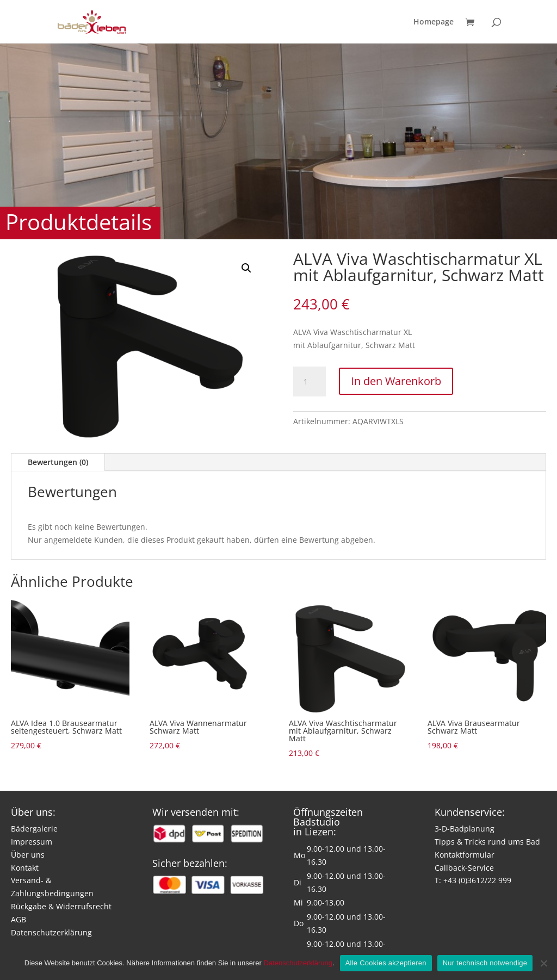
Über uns (28, 855)
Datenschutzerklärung (51, 932)
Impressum (32, 842)
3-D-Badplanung (465, 829)
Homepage (434, 22)
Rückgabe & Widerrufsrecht (61, 906)
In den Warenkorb (396, 381)
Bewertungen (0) (58, 462)
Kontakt (25, 868)
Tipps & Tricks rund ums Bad (487, 842)
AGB (18, 919)
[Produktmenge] (310, 382)
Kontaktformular (465, 855)
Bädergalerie (34, 829)
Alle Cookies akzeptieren (386, 963)
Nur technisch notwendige (485, 963)
